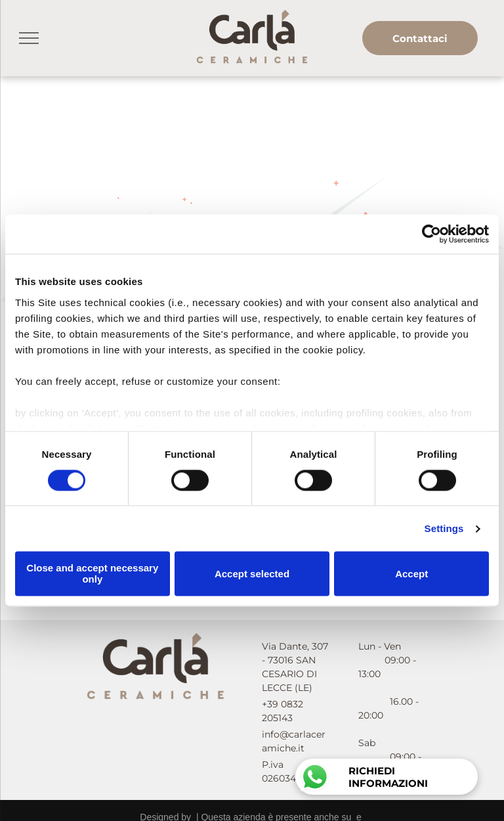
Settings (444, 528)
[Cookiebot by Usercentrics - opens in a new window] (431, 234)
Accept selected (252, 574)
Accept (411, 574)
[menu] (29, 38)
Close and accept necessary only (92, 574)
